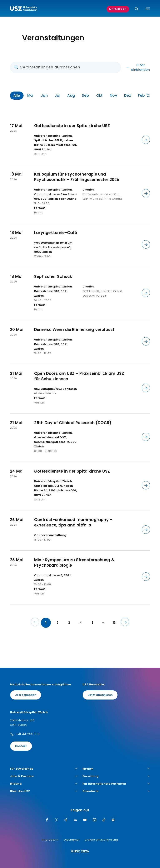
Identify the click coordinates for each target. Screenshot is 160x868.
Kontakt (21, 746)
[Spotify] (113, 820)
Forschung (116, 776)
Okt (99, 95)
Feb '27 (144, 95)
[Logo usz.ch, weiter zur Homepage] (24, 9)
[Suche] (137, 9)
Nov (113, 95)
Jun (44, 95)
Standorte (116, 791)
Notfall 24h (118, 9)
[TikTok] (104, 820)
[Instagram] (95, 820)
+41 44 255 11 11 (28, 734)
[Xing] (66, 820)
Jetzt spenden (26, 695)
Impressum (50, 840)
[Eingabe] (66, 67)
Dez (127, 95)
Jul (57, 95)
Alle (17, 95)
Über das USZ (44, 791)
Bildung (44, 784)
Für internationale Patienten (116, 784)
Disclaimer (72, 840)
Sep (85, 95)
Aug (71, 95)
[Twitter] (56, 820)
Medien (116, 769)
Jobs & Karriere (44, 776)
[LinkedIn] (75, 820)
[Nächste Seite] (125, 622)
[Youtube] (85, 820)
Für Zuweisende (44, 769)
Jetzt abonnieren (100, 695)
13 (114, 623)
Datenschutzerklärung (102, 840)
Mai (31, 95)
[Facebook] (47, 820)
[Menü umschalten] (148, 9)
